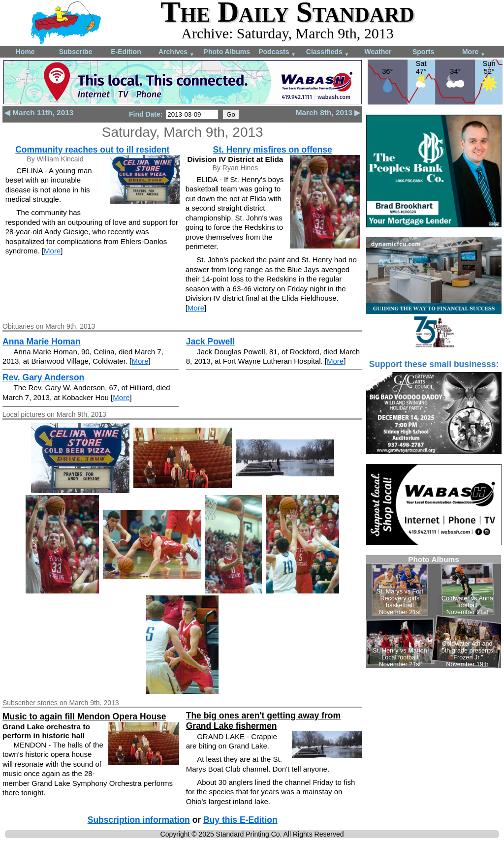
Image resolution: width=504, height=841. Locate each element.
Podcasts (277, 52)
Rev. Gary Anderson (43, 377)
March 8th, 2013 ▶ (328, 112)
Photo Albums (227, 52)
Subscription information (139, 820)
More (474, 52)
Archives (176, 52)
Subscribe (76, 52)
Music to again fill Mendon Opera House (84, 716)
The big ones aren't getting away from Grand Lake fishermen (263, 721)
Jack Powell (210, 342)
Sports (423, 52)
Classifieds (328, 52)
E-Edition (126, 52)
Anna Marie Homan (42, 342)
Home (25, 52)
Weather (378, 52)
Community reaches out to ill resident (92, 150)
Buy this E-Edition (240, 820)
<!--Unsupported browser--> (434, 611)
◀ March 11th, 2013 (39, 112)
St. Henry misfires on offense (273, 150)
